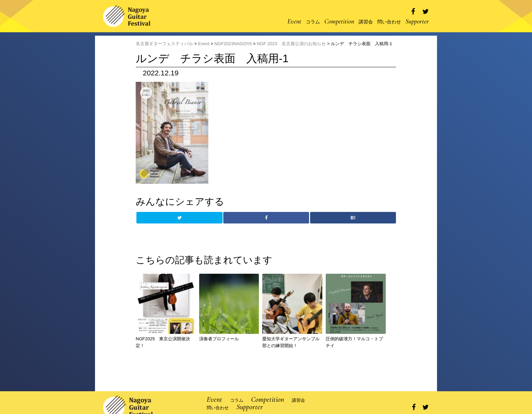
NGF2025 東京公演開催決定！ (163, 342)
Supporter (417, 21)
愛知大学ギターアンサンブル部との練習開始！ (291, 342)
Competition (339, 21)
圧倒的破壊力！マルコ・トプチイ (354, 342)
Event (294, 21)
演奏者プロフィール (219, 339)
